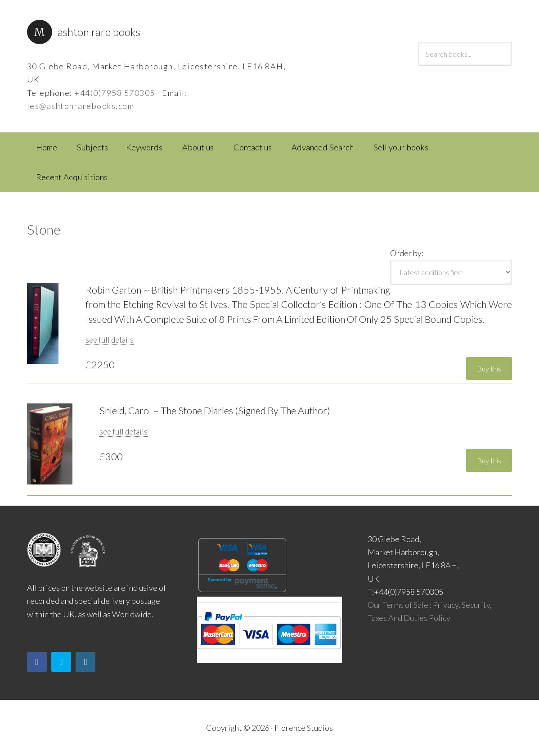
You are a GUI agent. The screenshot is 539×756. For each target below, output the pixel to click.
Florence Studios (304, 728)
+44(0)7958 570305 (115, 93)
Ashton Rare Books (99, 32)
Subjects (92, 147)
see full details (110, 340)
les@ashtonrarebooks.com (81, 106)
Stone (44, 229)
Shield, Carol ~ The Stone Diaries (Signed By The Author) (215, 411)
